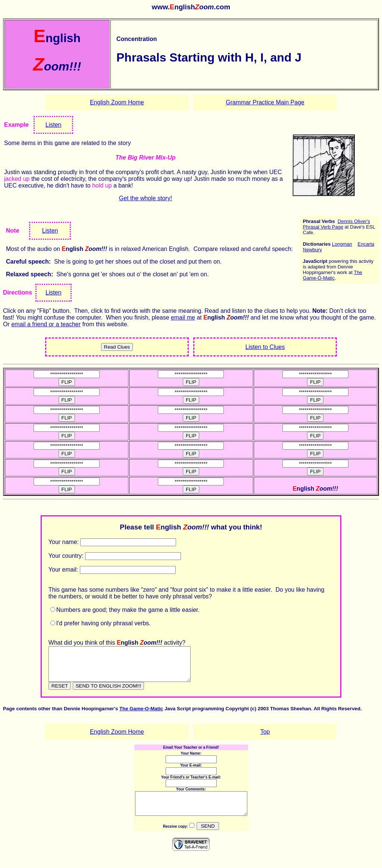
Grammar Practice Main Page (265, 102)
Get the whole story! (145, 198)
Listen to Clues (265, 347)
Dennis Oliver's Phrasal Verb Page (336, 224)
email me (183, 317)
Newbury (312, 250)
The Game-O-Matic (333, 275)
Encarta (366, 244)
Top (265, 738)
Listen (54, 125)
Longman (342, 244)
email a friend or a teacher (46, 324)
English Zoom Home (117, 102)
